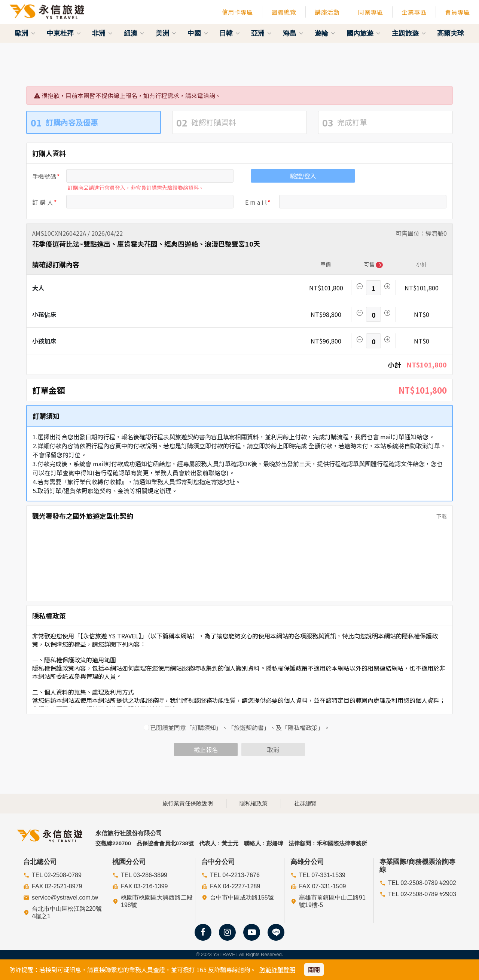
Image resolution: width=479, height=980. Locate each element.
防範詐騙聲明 (277, 970)
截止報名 (206, 749)
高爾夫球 (451, 33)
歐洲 (25, 33)
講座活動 (327, 12)
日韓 (230, 33)
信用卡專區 (237, 12)
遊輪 (325, 33)
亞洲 (261, 33)
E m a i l (256, 202)
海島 (293, 33)
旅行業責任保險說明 (188, 803)
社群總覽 (305, 803)
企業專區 (414, 12)
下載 (439, 516)
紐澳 (134, 33)
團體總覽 (284, 12)
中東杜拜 (64, 33)
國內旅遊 (364, 33)
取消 (273, 749)
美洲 (166, 33)
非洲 (102, 33)
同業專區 (370, 12)
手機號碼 (44, 176)
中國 (198, 33)
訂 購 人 (43, 202)
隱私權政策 (254, 803)
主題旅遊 (409, 33)
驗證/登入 (303, 176)
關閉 (314, 970)
